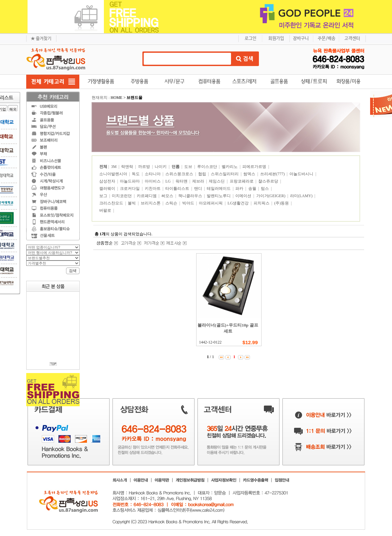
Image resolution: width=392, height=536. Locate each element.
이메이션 (244, 196)
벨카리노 (230, 167)
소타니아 (153, 174)
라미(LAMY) (302, 196)
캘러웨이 (108, 189)
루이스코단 (208, 167)
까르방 (145, 167)
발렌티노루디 (219, 196)
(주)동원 (282, 203)
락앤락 (128, 167)
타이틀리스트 (178, 189)
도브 (189, 167)
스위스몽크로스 (180, 174)
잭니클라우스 (191, 196)
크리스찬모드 (112, 203)
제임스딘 (217, 181)
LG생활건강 (238, 203)
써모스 (168, 196)
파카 (240, 189)
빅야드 (189, 203)
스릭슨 (172, 203)
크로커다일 (130, 189)
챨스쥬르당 (269, 181)
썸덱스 (250, 174)
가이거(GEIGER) (271, 196)
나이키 (161, 167)
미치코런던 (122, 196)
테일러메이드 (219, 189)
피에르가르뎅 (255, 167)
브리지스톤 (151, 203)
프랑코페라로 (242, 181)
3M (114, 167)
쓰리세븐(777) (273, 174)
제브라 (199, 181)
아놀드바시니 (302, 174)
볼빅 (132, 203)
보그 (104, 196)
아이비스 (153, 181)
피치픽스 (262, 203)
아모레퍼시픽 (211, 203)
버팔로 (106, 210)
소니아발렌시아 (114, 174)
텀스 (265, 189)
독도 (136, 174)
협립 (203, 174)
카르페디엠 (147, 196)
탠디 (199, 189)
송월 (253, 189)
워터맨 (182, 181)
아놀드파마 (130, 181)
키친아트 (153, 189)
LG (168, 181)
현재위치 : (101, 98)
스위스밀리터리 (225, 174)
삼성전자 (108, 181)
